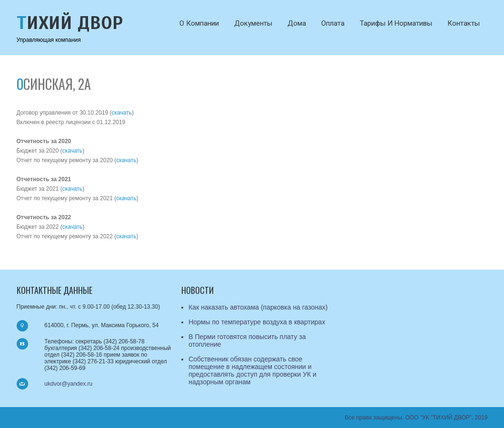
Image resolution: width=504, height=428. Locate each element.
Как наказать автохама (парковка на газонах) (258, 307)
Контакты (464, 23)
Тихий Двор (70, 23)
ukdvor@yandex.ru (68, 384)
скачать (122, 113)
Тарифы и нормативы (396, 23)
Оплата (333, 23)
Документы (253, 23)
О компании (199, 23)
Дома (297, 23)
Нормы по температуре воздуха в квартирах (257, 322)
